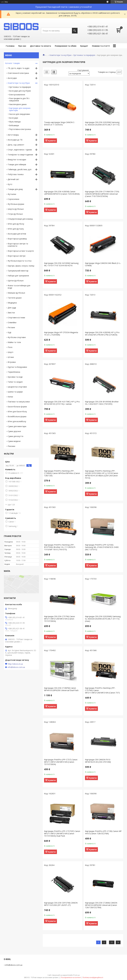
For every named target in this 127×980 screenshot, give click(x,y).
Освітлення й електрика (18, 73)
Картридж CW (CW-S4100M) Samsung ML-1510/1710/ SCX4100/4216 (61, 264)
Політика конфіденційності (93, 977)
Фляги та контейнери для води (19, 287)
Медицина (12, 303)
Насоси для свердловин (20, 114)
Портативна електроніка (20, 129)
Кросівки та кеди (15, 377)
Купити (52, 141)
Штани (11, 357)
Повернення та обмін (66, 46)
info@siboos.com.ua (16, 667)
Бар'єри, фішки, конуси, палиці (21, 266)
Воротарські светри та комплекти (18, 245)
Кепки (10, 397)
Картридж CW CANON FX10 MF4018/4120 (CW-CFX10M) (98, 761)
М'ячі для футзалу (16, 229)
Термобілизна (14, 372)
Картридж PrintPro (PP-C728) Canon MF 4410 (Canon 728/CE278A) (103, 832)
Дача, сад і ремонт (16, 145)
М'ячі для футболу (16, 224)
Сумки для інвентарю (17, 426)
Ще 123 (11, 505)
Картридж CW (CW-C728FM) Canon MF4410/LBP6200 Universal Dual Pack (61, 689)
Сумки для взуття (15, 436)
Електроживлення (17, 95)
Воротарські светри (17, 256)
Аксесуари (12, 78)
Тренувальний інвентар (18, 271)
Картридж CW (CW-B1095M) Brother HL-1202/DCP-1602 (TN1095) (102, 403)
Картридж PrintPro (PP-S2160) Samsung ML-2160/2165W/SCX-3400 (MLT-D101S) (102, 547)
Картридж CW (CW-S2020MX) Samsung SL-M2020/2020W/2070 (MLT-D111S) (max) (103, 619)
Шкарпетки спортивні (17, 387)
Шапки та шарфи (15, 392)
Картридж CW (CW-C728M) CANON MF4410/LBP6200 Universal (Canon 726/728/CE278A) (101, 905)
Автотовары (13, 135)
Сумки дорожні (14, 431)
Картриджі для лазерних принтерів (20, 109)
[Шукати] (75, 31)
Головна (10, 46)
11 (112, 942)
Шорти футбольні (16, 209)
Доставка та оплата (40, 46)
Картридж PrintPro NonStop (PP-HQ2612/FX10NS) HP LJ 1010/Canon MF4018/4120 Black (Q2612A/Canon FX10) (102, 474)
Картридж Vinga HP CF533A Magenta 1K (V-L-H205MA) (61, 333)
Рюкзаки (11, 446)
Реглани (11, 327)
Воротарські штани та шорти (21, 251)
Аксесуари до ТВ (15, 140)
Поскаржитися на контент (71, 977)
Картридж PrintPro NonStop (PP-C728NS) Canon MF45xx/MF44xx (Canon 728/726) (62, 473)
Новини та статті (101, 46)
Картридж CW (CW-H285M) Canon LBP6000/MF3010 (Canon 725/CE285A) (62, 193)
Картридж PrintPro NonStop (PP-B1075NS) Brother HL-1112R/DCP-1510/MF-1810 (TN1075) (60, 547)
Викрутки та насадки (17, 160)
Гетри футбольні (15, 214)
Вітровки (12, 362)
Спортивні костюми (16, 318)
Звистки (11, 313)
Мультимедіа (15, 122)
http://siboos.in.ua (15, 664)
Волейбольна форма (17, 416)
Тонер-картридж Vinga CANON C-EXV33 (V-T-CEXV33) (60, 123)
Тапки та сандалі (15, 382)
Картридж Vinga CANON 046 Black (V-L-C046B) (103, 264)
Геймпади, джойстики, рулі (20, 169)
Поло (10, 347)
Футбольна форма (16, 204)
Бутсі (10, 184)
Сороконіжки (13, 199)
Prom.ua (76, 975)
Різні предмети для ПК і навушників (19, 99)
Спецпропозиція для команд (20, 219)
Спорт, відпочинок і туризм (20, 150)
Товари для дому (15, 189)
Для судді (12, 308)
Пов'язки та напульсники (19, 402)
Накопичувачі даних (18, 104)
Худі (9, 332)
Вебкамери (14, 125)
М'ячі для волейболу (17, 421)
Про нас (22, 46)
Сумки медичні (14, 441)
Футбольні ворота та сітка (20, 261)
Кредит (84, 46)
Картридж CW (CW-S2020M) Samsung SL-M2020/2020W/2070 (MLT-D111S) (102, 123)
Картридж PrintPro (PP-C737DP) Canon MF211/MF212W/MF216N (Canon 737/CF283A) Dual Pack (62, 833)
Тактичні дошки (15, 298)
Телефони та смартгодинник (20, 155)
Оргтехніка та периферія (84, 55)
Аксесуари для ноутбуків (20, 91)
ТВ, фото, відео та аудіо (19, 68)
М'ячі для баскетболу (17, 412)
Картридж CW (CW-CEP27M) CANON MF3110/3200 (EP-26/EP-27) (61, 904)
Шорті (10, 352)
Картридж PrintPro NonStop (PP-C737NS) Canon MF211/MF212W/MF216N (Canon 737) (102, 690)
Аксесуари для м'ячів (17, 234)
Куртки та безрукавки (17, 367)
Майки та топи (14, 342)
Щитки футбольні (16, 281)
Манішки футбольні (16, 293)
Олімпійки (12, 322)
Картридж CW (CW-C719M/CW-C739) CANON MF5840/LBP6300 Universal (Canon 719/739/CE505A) (102, 194)
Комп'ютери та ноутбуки (60, 55)
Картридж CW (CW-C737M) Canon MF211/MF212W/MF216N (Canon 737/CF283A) (59, 619)
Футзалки (12, 194)
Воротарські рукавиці (17, 239)
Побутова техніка (16, 174)
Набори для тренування (18, 276)
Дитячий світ (13, 179)
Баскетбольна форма (17, 407)
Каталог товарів (12, 63)
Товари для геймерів (17, 164)
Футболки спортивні (17, 337)
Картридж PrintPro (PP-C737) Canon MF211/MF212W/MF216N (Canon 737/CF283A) (61, 762)
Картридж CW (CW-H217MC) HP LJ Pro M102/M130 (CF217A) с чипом (62, 403)
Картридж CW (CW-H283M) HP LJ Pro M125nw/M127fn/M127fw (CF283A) (102, 333)
